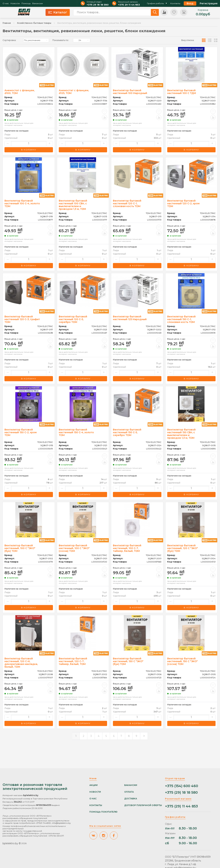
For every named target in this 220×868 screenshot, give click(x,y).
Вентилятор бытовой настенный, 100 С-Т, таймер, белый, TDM (127, 548)
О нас (6, 3)
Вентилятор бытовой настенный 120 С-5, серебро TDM (73, 319)
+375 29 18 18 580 (98, 5)
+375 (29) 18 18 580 (181, 793)
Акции (93, 785)
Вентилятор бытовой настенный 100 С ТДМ (182, 92)
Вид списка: (188, 40)
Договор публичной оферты (143, 805)
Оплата (129, 792)
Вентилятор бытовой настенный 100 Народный (130, 92)
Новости (15, 3)
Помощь (26, 3)
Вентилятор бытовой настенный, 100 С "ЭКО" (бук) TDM (20, 548)
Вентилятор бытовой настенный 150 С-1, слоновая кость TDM (181, 319)
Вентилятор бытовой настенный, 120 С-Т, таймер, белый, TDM (73, 661)
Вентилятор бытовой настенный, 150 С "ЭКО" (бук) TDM (128, 661)
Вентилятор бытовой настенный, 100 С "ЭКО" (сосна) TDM (74, 548)
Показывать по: (61, 40)
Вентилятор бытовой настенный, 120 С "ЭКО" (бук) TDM (183, 548)
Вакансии (38, 3)
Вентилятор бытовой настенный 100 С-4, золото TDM (22, 203)
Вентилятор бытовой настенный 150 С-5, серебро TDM (127, 432)
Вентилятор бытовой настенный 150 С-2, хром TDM (21, 432)
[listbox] (36, 40)
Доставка (131, 799)
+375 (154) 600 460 (181, 786)
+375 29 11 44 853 (129, 5)
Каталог (58, 12)
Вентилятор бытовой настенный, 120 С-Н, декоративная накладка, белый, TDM (21, 663)
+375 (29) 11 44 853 (181, 806)
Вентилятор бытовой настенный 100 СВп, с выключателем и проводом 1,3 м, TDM (73, 205)
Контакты (175, 3)
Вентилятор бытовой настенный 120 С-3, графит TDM (22, 319)
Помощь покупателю (103, 812)
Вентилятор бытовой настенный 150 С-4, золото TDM (76, 432)
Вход (190, 3)
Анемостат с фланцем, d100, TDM (20, 92)
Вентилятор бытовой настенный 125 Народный (130, 318)
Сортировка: (9, 40)
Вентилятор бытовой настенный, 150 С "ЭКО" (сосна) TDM (182, 661)
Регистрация (209, 3)
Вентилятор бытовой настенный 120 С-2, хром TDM (183, 203)
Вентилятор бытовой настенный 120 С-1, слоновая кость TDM (127, 203)
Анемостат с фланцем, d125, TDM (74, 92)
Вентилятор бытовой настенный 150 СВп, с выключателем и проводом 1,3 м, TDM (181, 434)
